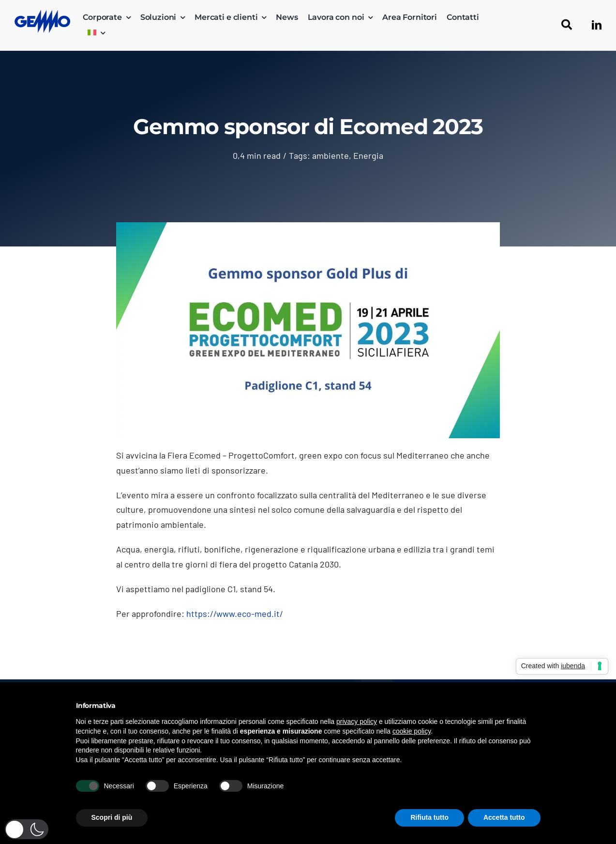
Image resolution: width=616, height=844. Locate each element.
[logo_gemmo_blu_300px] (42, 14)
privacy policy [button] (357, 721)
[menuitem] (96, 33)
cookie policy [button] (412, 731)
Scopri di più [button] (112, 817)
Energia (368, 155)
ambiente (331, 155)
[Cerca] (567, 25)
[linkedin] (597, 25)
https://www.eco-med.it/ (235, 614)
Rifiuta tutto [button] (429, 817)
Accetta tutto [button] (504, 817)
